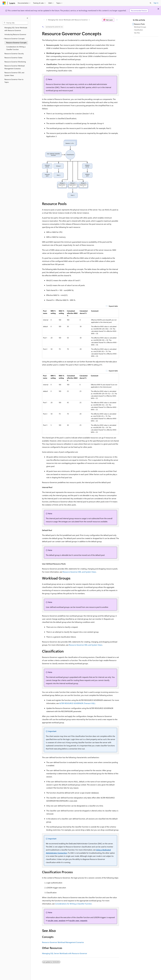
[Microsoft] (4, 3)
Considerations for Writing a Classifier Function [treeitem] (16, 48)
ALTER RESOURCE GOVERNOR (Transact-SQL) (77, 703)
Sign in (156, 3)
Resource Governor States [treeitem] (13, 58)
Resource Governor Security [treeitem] (14, 54)
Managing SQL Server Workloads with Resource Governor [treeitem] (16, 29)
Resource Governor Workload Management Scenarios (63, 942)
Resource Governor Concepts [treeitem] (16, 43)
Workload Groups (140, 27)
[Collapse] (27, 18)
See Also (137, 33)
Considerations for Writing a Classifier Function (73, 904)
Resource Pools (139, 24)
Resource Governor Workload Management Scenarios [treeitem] (15, 67)
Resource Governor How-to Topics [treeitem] (14, 81)
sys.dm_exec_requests (78, 920)
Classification (138, 30)
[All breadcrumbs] (44, 20)
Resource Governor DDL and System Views (79, 572)
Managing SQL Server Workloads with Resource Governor (68, 20)
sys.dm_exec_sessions (57, 920)
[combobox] (15, 23)
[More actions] (117, 20)
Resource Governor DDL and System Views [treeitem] (14, 74)
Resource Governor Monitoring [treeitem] (15, 62)
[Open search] (150, 3)
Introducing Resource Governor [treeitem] (15, 34)
